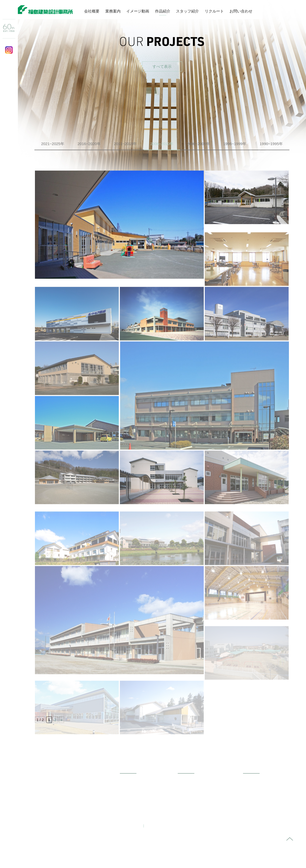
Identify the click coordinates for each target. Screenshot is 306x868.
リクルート (214, 11)
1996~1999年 (235, 144)
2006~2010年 (162, 144)
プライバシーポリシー (165, 826)
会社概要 (92, 11)
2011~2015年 (126, 144)
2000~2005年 (199, 144)
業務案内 (113, 11)
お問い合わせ (241, 11)
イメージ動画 (138, 11)
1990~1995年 (271, 144)
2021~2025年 (53, 144)
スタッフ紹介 (187, 11)
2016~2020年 (89, 144)
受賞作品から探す (218, 99)
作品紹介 (163, 11)
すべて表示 (162, 66)
